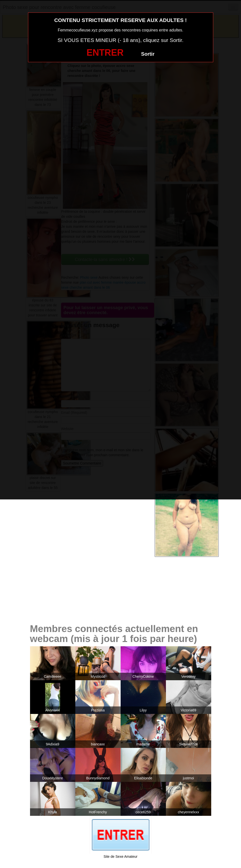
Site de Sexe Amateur (120, 857)
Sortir (148, 54)
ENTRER (105, 53)
